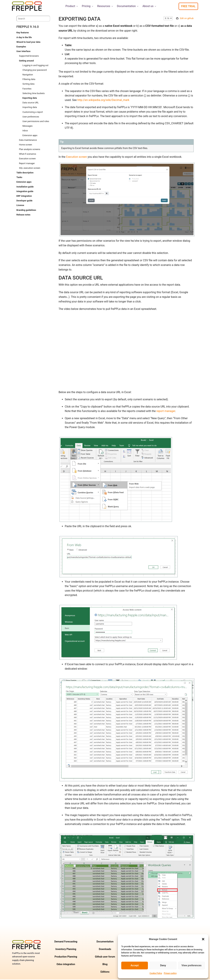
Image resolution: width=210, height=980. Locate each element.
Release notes (23, 215)
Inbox (25, 131)
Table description (25, 173)
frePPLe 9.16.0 (28, 27)
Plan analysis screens (30, 150)
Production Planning (66, 957)
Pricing (88, 6)
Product (72, 6)
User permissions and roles (36, 122)
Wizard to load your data (28, 42)
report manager (166, 412)
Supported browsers (29, 56)
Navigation (28, 75)
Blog (105, 965)
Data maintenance (28, 141)
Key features (23, 33)
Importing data (30, 108)
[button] (203, 939)
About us (150, 6)
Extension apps (30, 136)
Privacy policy (170, 973)
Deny (163, 965)
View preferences (191, 965)
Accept (135, 965)
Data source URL (31, 103)
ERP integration (24, 196)
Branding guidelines (26, 211)
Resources (105, 6)
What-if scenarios (28, 154)
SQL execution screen (30, 168)
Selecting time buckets (34, 94)
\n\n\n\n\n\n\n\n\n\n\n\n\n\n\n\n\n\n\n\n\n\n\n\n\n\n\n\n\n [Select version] (168, 19)
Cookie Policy (156, 973)
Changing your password (35, 70)
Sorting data (29, 84)
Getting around (26, 61)
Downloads (105, 950)
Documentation (128, 6)
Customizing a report (33, 113)
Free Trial (188, 6)
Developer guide (25, 201)
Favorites (27, 89)
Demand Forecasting (66, 942)
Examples (21, 47)
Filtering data (29, 80)
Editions (105, 972)
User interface (23, 52)
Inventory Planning (66, 950)
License (20, 206)
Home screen (26, 145)
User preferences (31, 117)
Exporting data (30, 98)
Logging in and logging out (36, 66)
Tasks (19, 178)
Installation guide (25, 187)
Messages (28, 126)
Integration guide (25, 192)
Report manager (27, 164)
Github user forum (105, 957)
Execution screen (27, 159)
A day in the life (24, 38)
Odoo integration (66, 965)
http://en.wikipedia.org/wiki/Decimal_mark (103, 101)
